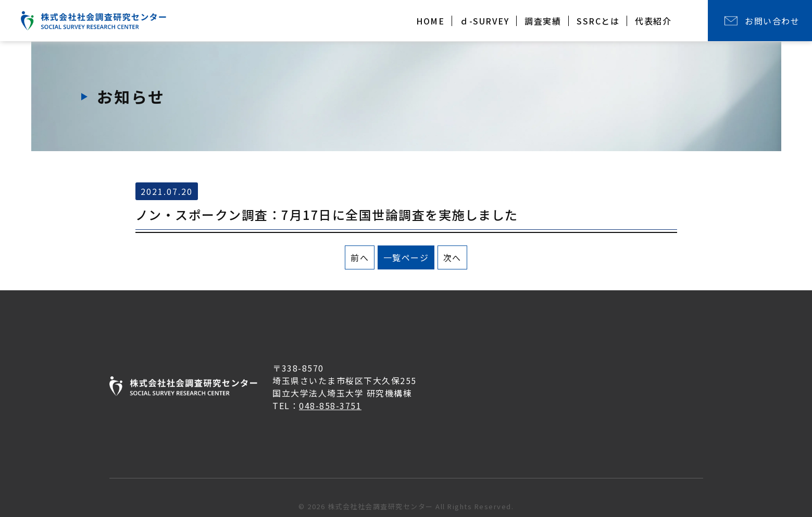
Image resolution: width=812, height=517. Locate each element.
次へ (452, 257)
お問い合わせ (772, 21)
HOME (430, 21)
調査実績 (543, 21)
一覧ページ (406, 257)
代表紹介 (653, 21)
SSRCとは (598, 21)
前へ (360, 257)
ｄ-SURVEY (484, 21)
